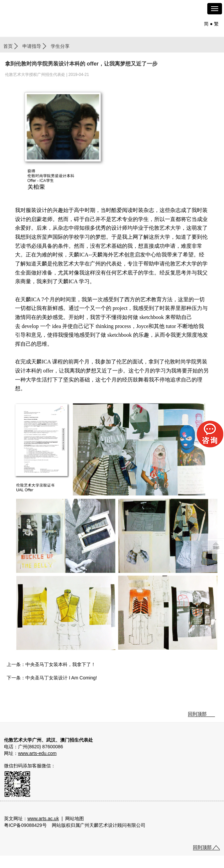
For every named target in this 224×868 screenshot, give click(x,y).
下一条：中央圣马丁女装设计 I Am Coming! (52, 678)
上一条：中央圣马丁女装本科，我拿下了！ (51, 664)
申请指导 (32, 46)
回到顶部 (197, 714)
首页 (8, 46)
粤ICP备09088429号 (25, 825)
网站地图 (75, 819)
